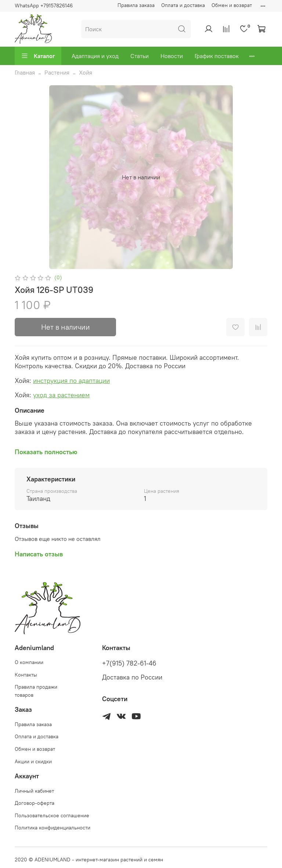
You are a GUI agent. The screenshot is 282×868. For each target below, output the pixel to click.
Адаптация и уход (95, 56)
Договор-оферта (35, 803)
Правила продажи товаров (36, 691)
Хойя (86, 72)
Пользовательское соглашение (52, 815)
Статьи (140, 56)
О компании (29, 662)
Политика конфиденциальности (53, 828)
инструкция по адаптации (71, 381)
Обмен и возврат (232, 5)
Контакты (26, 675)
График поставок (217, 56)
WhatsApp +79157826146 (44, 6)
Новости (172, 56)
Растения (57, 72)
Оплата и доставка (183, 5)
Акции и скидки (33, 761)
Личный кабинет (34, 791)
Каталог (38, 56)
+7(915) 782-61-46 (129, 663)
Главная (25, 72)
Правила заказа (136, 5)
